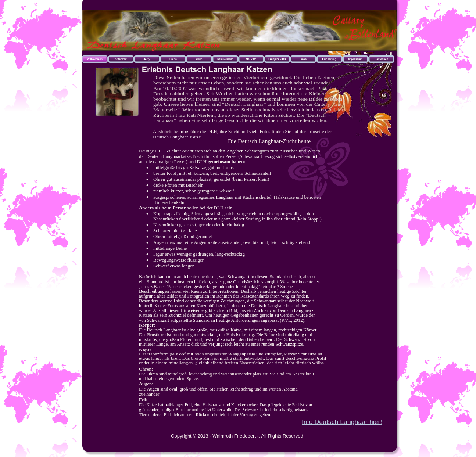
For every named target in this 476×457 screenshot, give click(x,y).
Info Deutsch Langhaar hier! (342, 422)
